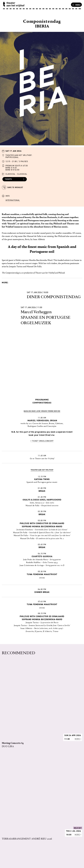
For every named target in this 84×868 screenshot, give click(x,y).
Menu (76, 5)
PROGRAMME (9, 780)
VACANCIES (8, 787)
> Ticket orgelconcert (42, 441)
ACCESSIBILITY (10, 831)
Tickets (15, 179)
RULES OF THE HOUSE (13, 783)
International (13, 200)
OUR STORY (8, 777)
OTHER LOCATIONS (12, 828)
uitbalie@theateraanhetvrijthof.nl (20, 852)
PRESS (6, 793)
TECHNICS (8, 790)
